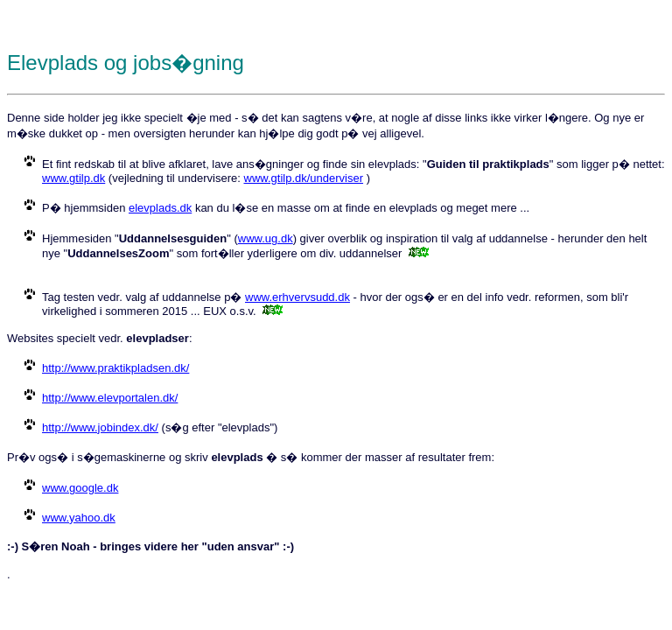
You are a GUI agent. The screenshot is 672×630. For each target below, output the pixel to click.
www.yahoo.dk (79, 518)
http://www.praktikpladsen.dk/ (115, 368)
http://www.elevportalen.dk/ (110, 398)
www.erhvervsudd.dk (297, 297)
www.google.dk (80, 488)
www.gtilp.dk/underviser (304, 178)
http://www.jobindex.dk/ (100, 427)
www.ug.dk (266, 238)
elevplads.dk (160, 208)
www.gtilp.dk (73, 178)
